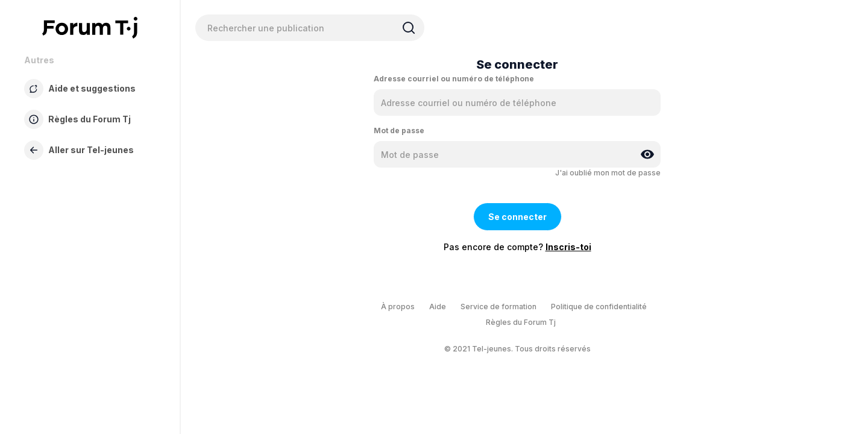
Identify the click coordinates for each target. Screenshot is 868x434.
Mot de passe (399, 131)
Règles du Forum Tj (521, 322)
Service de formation (498, 307)
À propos (398, 307)
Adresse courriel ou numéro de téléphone (454, 79)
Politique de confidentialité (599, 307)
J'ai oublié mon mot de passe (608, 173)
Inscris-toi (568, 247)
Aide (438, 307)
